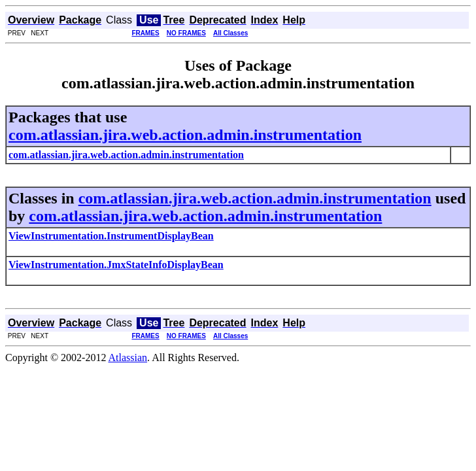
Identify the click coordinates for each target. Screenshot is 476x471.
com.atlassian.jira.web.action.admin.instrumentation (185, 135)
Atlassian (128, 358)
